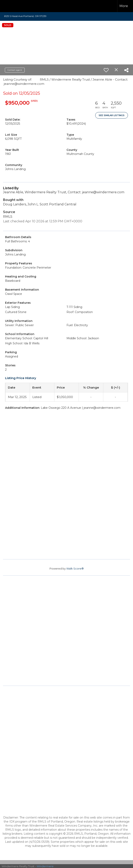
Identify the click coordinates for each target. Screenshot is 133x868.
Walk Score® (75, 569)
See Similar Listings (112, 115)
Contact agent (15, 70)
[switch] (106, 70)
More (124, 6)
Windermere (45, 866)
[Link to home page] (10, 6)
